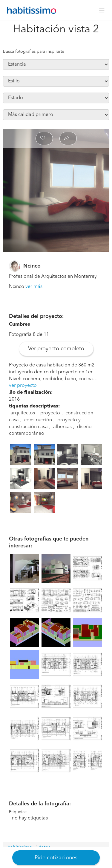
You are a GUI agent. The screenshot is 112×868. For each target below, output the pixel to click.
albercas (62, 427)
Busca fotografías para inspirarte (34, 52)
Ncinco (32, 266)
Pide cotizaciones (56, 858)
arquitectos (23, 413)
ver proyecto (23, 386)
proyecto (50, 413)
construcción (38, 420)
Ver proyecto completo (56, 349)
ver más (34, 287)
